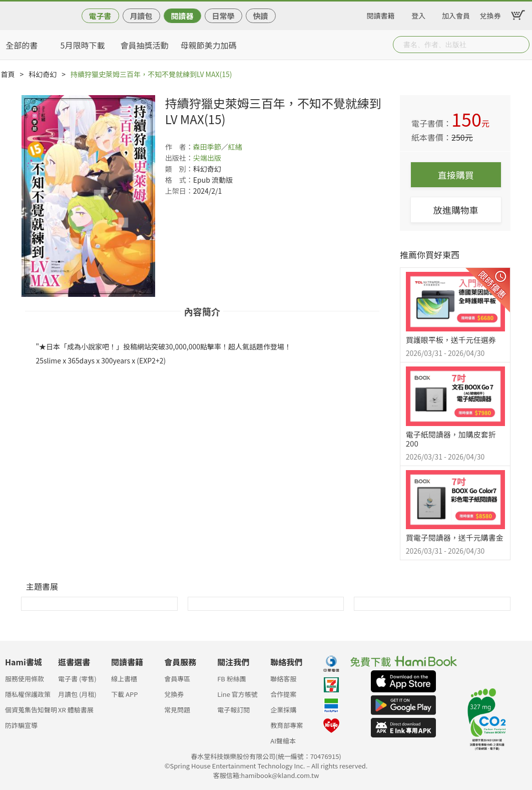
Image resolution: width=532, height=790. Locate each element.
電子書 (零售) (77, 679)
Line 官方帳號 (237, 694)
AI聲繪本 (283, 741)
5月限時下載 (83, 45)
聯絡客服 (283, 679)
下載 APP (124, 694)
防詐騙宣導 (21, 725)
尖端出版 (207, 158)
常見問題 (177, 710)
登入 (418, 14)
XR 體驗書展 (76, 710)
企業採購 (283, 710)
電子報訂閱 (233, 710)
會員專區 (177, 679)
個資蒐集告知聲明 (31, 710)
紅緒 (235, 147)
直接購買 (456, 175)
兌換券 (490, 14)
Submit (521, 45)
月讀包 (141, 16)
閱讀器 (182, 16)
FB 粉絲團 (232, 679)
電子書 (100, 16)
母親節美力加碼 (209, 45)
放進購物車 (456, 210)
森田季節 (207, 147)
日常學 (223, 16)
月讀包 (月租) (77, 694)
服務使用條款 (25, 679)
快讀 (260, 16)
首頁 (8, 74)
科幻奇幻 (43, 74)
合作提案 (283, 694)
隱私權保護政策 (28, 694)
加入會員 (456, 14)
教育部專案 (287, 725)
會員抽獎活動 (145, 45)
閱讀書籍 (381, 14)
